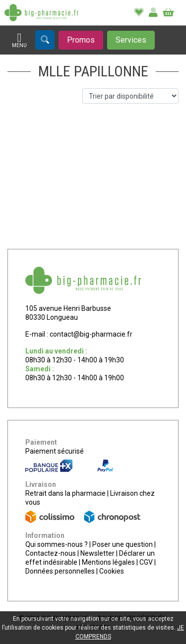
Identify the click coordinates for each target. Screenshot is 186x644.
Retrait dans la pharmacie (65, 493)
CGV (146, 562)
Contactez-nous (51, 553)
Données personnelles (60, 571)
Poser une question (123, 544)
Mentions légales (108, 562)
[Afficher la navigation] (19, 40)
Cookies (112, 571)
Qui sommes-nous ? (57, 544)
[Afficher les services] (131, 40)
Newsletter (97, 553)
